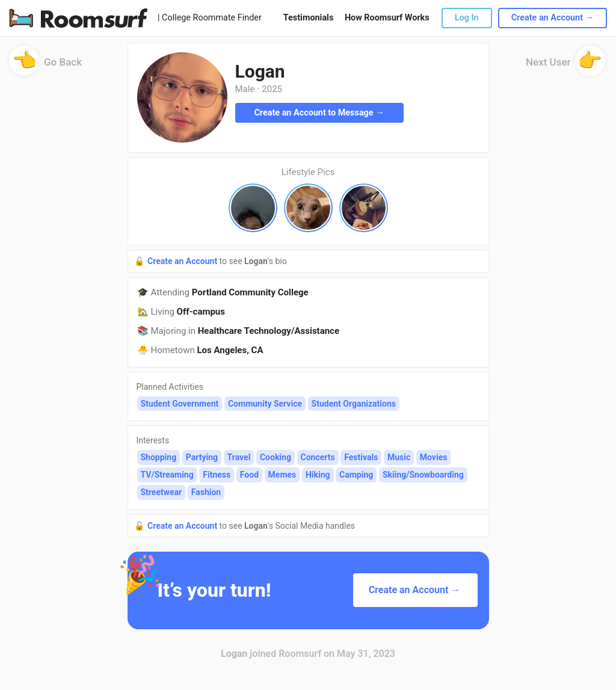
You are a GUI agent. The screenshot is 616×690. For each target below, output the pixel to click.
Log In (467, 18)
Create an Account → (553, 18)
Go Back (45, 66)
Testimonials (308, 18)
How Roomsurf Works (387, 18)
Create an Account (183, 261)
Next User (565, 66)
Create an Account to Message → (319, 113)
